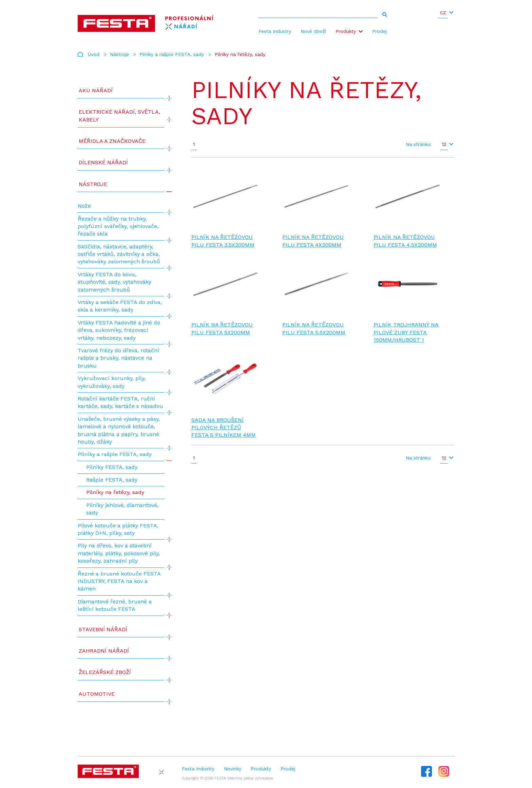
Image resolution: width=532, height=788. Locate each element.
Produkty (346, 31)
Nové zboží (313, 31)
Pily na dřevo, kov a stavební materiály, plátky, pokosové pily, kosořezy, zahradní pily (119, 553)
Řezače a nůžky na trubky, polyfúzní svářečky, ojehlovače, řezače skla (118, 226)
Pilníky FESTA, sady (112, 467)
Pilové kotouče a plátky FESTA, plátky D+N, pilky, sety (118, 529)
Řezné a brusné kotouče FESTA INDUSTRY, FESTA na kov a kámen (119, 581)
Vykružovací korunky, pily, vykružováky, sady (112, 382)
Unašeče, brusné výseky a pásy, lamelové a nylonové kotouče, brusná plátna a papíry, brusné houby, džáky (119, 430)
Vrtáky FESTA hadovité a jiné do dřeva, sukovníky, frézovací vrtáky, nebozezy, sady (119, 330)
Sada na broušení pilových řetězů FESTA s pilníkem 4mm (224, 428)
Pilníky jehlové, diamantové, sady (122, 509)
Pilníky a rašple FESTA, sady (172, 54)
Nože (84, 206)
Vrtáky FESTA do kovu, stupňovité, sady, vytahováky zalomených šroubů (115, 282)
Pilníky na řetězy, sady (115, 492)
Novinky (233, 769)
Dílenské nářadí (103, 162)
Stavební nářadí (103, 629)
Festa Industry (275, 31)
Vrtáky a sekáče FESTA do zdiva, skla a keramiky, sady (120, 306)
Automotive (97, 694)
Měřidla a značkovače (112, 141)
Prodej (379, 31)
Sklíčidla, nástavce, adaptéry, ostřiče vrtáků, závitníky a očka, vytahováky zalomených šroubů (119, 254)
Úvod (94, 54)
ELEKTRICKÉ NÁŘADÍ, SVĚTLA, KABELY (119, 116)
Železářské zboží (105, 672)
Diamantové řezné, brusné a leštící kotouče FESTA (115, 605)
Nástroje (119, 54)
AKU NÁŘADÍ (96, 90)
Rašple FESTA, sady (112, 480)
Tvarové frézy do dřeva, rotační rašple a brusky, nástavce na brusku (118, 358)
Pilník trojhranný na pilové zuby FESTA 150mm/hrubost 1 (406, 332)
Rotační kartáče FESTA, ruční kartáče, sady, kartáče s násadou (120, 402)
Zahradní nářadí (104, 651)
